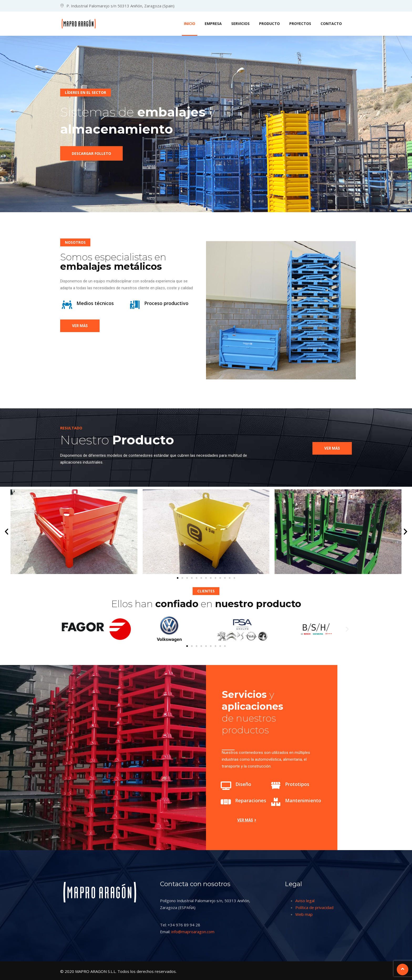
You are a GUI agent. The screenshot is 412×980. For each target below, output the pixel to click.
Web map (304, 914)
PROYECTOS (300, 24)
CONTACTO (331, 24)
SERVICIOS (240, 24)
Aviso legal (305, 901)
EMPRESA (213, 24)
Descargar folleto (91, 156)
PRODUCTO (269, 24)
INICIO (190, 24)
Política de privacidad (314, 907)
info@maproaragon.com (193, 932)
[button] (7, 532)
